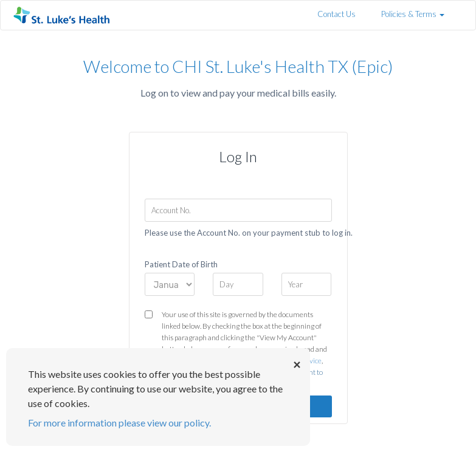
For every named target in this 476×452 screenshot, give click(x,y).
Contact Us (336, 14)
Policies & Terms (413, 14)
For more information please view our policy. (119, 423)
